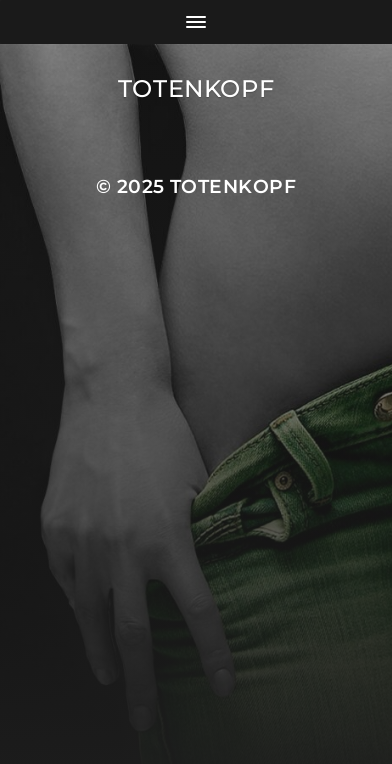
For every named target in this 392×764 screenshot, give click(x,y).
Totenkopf (196, 88)
